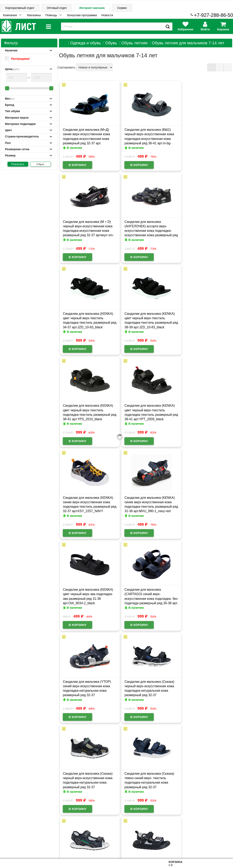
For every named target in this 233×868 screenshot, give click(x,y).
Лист (7, 848)
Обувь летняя (134, 43)
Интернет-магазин (92, 8)
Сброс (40, 164)
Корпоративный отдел (20, 8)
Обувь (111, 43)
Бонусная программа (82, 15)
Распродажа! (18, 59)
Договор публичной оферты (51, 848)
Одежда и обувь (85, 43)
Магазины (34, 15)
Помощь (51, 15)
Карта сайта (44, 829)
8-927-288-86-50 (215, 846)
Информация (14, 829)
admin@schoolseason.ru (129, 848)
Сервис (122, 8)
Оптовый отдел (57, 8)
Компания (10, 15)
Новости (107, 15)
